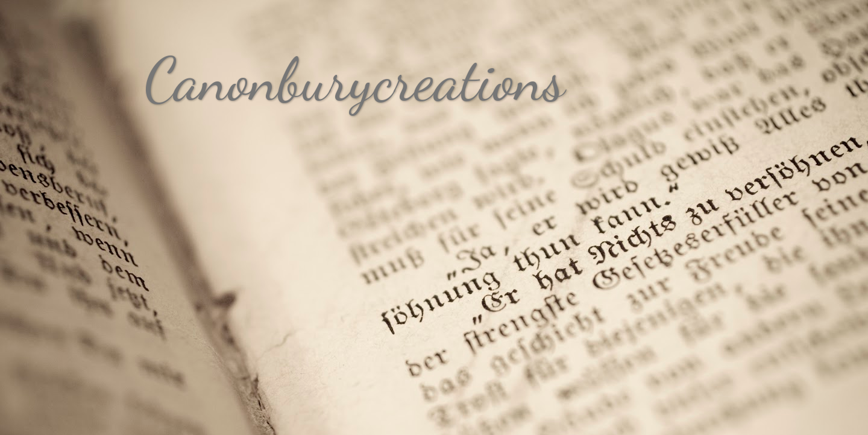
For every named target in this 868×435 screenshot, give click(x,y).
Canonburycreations (355, 80)
